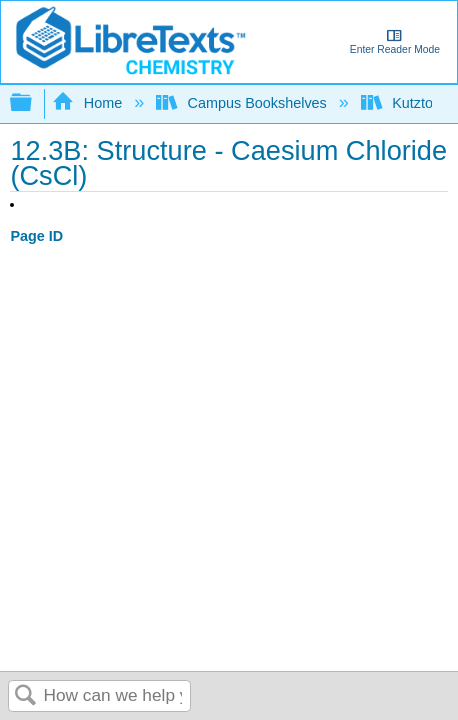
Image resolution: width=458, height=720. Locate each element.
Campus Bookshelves (243, 103)
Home (89, 103)
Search (26, 696)
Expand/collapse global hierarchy (34, 103)
